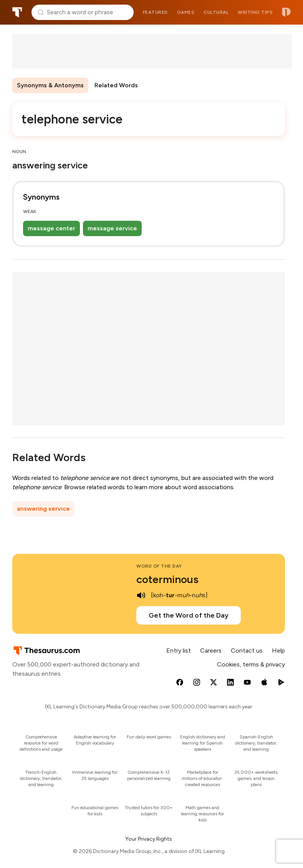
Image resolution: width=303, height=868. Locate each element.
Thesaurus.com (17, 12)
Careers (211, 651)
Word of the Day (159, 566)
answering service (43, 509)
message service (112, 228)
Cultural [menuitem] (216, 12)
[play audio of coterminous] (141, 595)
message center (51, 228)
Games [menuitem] (186, 12)
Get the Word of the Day (189, 615)
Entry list (179, 651)
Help (278, 651)
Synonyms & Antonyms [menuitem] (50, 85)
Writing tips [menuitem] (255, 12)
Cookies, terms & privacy (251, 664)
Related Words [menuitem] (116, 85)
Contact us (247, 651)
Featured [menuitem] (155, 12)
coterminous (167, 579)
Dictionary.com (286, 12)
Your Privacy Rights (149, 839)
